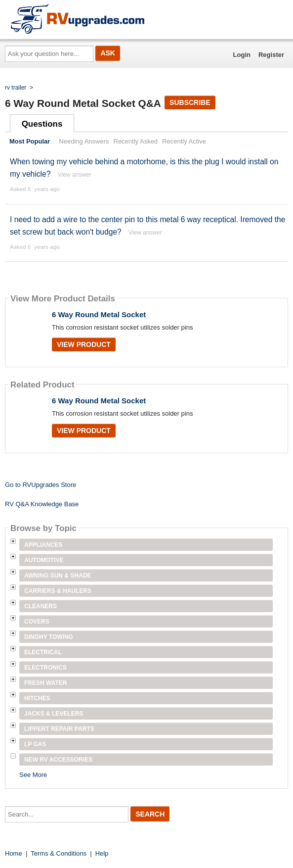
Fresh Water (45, 683)
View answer (75, 175)
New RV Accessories (58, 760)
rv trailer (16, 88)
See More (33, 775)
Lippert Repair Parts (59, 729)
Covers (37, 622)
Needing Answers (84, 141)
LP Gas (35, 744)
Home (14, 853)
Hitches (37, 698)
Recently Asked (136, 141)
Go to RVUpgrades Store (41, 485)
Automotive (44, 560)
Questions (42, 124)
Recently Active (184, 141)
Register (271, 55)
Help (102, 853)
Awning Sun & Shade (58, 576)
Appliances (43, 545)
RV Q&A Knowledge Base (42, 504)
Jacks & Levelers (54, 714)
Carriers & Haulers (58, 591)
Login (242, 55)
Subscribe (190, 102)
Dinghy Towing (49, 637)
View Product (84, 344)
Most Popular (30, 141)
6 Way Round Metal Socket (99, 314)
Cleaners (41, 606)
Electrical (43, 652)
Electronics (45, 668)
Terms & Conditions (59, 853)
